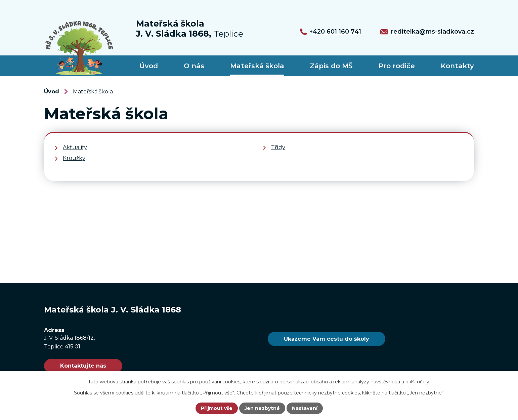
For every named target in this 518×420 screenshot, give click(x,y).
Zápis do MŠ (331, 66)
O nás (194, 66)
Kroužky (74, 158)
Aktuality (75, 147)
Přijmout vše (217, 408)
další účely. (418, 382)
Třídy (278, 147)
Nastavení (305, 408)
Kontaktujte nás (83, 366)
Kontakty (457, 66)
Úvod (149, 66)
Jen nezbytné (262, 408)
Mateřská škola (257, 66)
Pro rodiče (397, 66)
